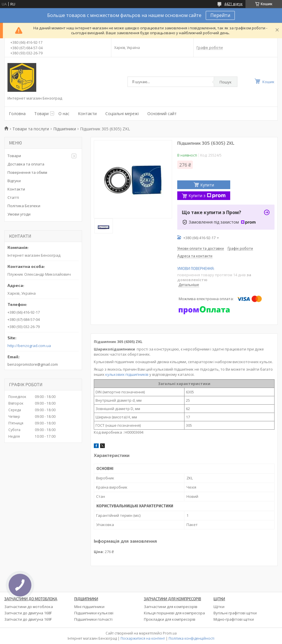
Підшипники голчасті (93, 619)
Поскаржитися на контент (143, 638)
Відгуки (14, 181)
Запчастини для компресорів (171, 607)
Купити (207, 185)
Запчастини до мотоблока (29, 607)
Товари (41, 114)
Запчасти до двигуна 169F (28, 619)
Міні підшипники (89, 607)
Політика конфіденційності (192, 638)
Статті (13, 197)
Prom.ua (170, 633)
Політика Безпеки (24, 206)
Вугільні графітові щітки (235, 613)
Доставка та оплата (26, 164)
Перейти (220, 15)
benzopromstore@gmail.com (33, 364)
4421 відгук (233, 4)
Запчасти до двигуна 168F (28, 613)
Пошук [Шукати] (226, 82)
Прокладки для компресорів (170, 619)
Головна (17, 114)
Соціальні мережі (122, 114)
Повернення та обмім (27, 172)
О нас (64, 114)
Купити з (207, 196)
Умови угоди (19, 214)
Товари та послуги (31, 129)
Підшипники (65, 129)
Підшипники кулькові (94, 613)
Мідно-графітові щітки (234, 619)
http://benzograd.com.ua (29, 346)
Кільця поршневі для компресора (174, 613)
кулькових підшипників (127, 374)
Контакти (87, 114)
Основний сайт (162, 114)
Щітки (219, 607)
